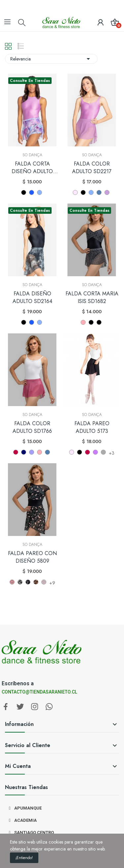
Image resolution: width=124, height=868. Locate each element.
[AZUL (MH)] (24, 452)
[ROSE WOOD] (83, 322)
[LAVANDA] (40, 192)
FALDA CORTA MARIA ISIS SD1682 (92, 297)
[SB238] (28, 582)
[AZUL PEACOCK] (99, 192)
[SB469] (44, 582)
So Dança (32, 155)
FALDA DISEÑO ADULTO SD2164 (32, 297)
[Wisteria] (107, 192)
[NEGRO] (24, 192)
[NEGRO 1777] (91, 322)
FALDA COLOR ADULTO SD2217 (92, 168)
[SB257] (36, 582)
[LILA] (32, 452)
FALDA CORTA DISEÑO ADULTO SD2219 (32, 168)
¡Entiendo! (24, 858)
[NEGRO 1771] (99, 322)
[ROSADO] (75, 192)
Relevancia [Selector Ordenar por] (51, 59)
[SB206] (20, 582)
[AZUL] (32, 192)
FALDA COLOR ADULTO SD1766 (32, 427)
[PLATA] (103, 452)
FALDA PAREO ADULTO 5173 (92, 427)
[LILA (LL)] (95, 452)
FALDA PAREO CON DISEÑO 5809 (32, 557)
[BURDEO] (16, 452)
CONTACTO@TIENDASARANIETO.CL (39, 692)
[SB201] (12, 582)
